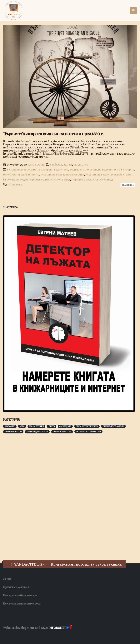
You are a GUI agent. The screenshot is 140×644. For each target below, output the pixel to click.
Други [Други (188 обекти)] (52, 426)
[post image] (70, 76)
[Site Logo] (14, 10)
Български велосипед (54, 170)
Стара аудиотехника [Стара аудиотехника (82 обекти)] (87, 426)
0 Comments (15, 184)
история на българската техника (62, 175)
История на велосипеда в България (109, 175)
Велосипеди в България (118, 170)
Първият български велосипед (92, 180)
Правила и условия (16, 587)
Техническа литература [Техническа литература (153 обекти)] (88, 432)
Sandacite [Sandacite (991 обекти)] (10, 426)
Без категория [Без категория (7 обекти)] (36, 426)
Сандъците (81, 165)
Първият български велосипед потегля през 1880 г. (53, 134)
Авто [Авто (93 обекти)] (22, 426)
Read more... (128, 185)
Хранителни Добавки (17, 635)
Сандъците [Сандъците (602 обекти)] (65, 426)
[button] (133, 11)
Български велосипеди (85, 170)
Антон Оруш (36, 165)
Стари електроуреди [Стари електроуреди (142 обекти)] (113, 426)
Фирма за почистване (47, 635)
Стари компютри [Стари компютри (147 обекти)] (13, 432)
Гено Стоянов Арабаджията (21, 175)
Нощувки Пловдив (75, 635)
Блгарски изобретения (22, 170)
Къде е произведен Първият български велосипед (37, 180)
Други (68, 165)
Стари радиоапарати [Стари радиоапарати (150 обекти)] (37, 432)
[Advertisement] (32, 496)
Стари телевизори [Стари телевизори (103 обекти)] (62, 432)
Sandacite (56, 165)
